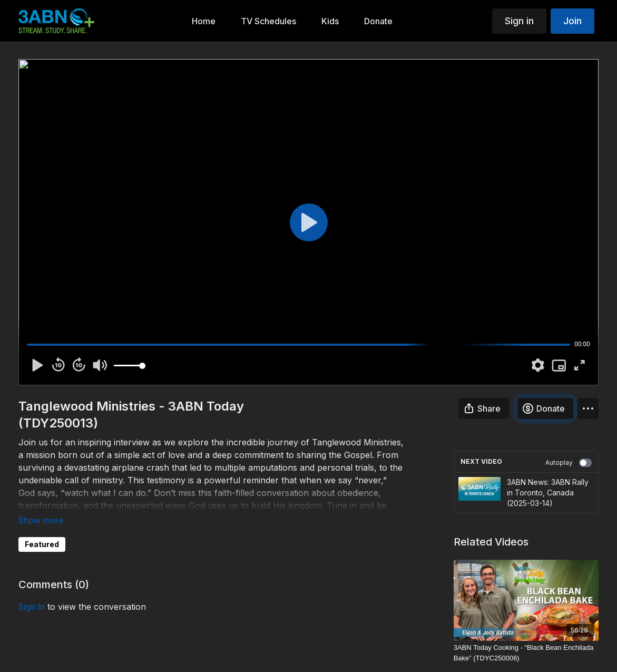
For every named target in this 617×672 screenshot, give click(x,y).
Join (572, 21)
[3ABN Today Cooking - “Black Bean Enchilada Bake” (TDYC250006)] (526, 653)
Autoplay (569, 463)
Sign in (519, 21)
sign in (32, 607)
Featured (42, 544)
